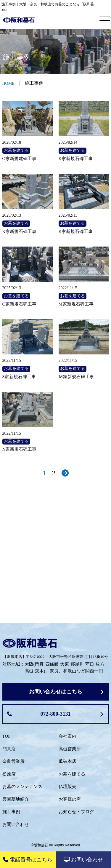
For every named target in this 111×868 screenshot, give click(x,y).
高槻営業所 (70, 749)
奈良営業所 (13, 761)
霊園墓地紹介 (16, 799)
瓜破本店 (67, 761)
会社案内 (67, 736)
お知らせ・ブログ (76, 812)
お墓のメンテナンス (22, 787)
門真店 (9, 749)
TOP (7, 736)
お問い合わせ (16, 824)
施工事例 (11, 812)
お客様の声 (70, 799)
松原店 (9, 774)
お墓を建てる (72, 774)
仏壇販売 (67, 787)
